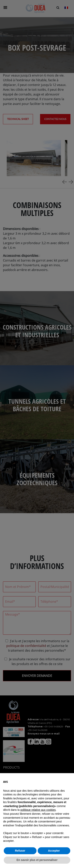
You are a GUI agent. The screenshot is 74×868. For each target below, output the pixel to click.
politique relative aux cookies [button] (38, 810)
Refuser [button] (20, 851)
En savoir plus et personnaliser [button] (37, 860)
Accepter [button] (54, 851)
